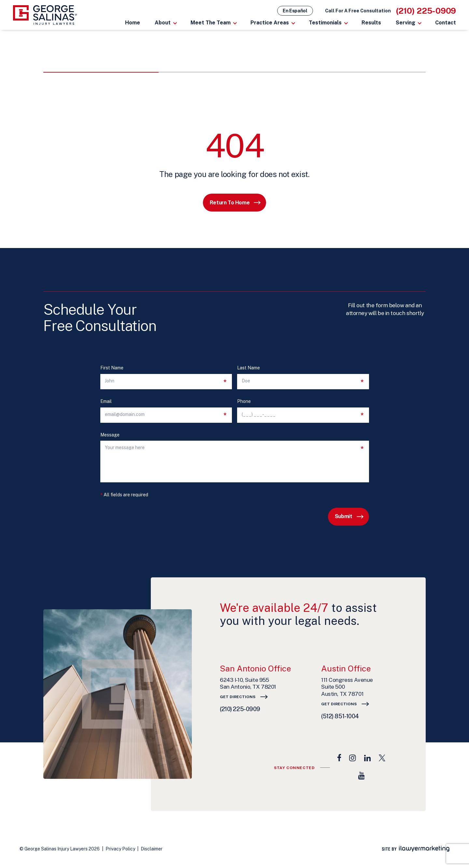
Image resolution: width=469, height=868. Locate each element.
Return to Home (230, 203)
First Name (112, 368)
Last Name (249, 368)
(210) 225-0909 (426, 11)
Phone (244, 401)
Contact (446, 23)
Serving (405, 23)
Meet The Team (211, 23)
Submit (344, 516)
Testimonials (325, 23)
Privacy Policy (120, 849)
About (163, 23)
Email (106, 401)
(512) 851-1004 (340, 716)
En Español (295, 11)
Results (371, 23)
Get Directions (238, 697)
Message (110, 435)
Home (133, 23)
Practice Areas (270, 23)
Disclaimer (152, 849)
